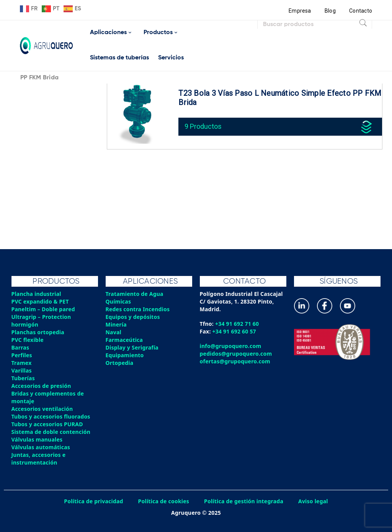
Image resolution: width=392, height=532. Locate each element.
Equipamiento (125, 355)
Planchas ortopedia (38, 332)
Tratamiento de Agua (135, 294)
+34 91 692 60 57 (234, 331)
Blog (330, 11)
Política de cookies (163, 501)
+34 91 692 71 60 (237, 324)
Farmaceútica (124, 340)
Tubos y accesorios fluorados (51, 416)
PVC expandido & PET (40, 301)
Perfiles (22, 355)
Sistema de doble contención (51, 432)
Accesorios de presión (41, 386)
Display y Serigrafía (132, 347)
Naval (114, 332)
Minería (116, 324)
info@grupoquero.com (231, 346)
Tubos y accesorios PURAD (47, 424)
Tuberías (23, 378)
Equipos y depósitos (133, 317)
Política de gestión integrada (244, 501)
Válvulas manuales (37, 439)
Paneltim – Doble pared (43, 309)
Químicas (118, 301)
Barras (20, 347)
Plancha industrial (37, 294)
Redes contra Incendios (138, 309)
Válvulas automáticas (41, 447)
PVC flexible (28, 340)
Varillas (22, 370)
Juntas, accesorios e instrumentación (39, 459)
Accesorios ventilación (42, 409)
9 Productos (203, 126)
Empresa (300, 11)
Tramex (22, 363)
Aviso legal (314, 501)
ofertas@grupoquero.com (235, 361)
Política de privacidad (94, 501)
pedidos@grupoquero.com (236, 354)
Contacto (361, 11)
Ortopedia (120, 363)
